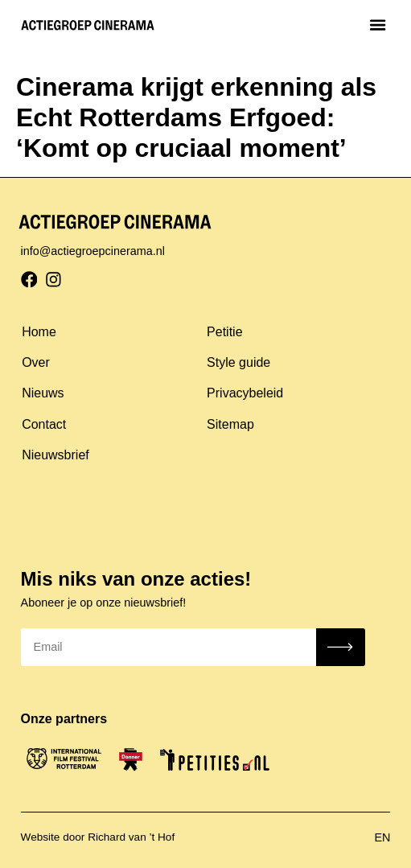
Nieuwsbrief (55, 455)
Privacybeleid (245, 393)
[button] (378, 24)
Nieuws (43, 393)
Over (36, 362)
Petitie (224, 332)
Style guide (238, 362)
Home (39, 332)
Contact (44, 424)
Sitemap (230, 424)
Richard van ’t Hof (131, 837)
